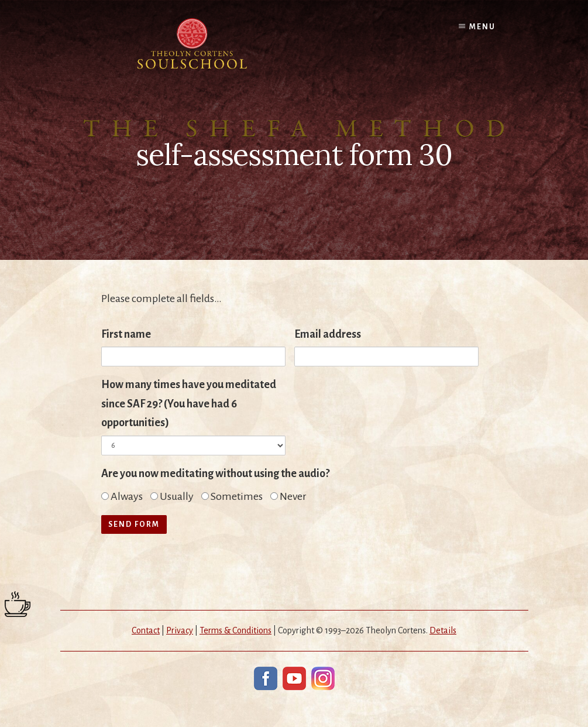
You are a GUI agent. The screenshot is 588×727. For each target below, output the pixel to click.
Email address (328, 334)
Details (443, 630)
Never (288, 496)
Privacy (180, 630)
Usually (172, 496)
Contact (146, 630)
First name (126, 334)
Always (122, 496)
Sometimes (232, 496)
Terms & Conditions (235, 630)
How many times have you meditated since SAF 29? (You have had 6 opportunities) (189, 404)
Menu (482, 27)
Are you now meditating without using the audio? (215, 474)
